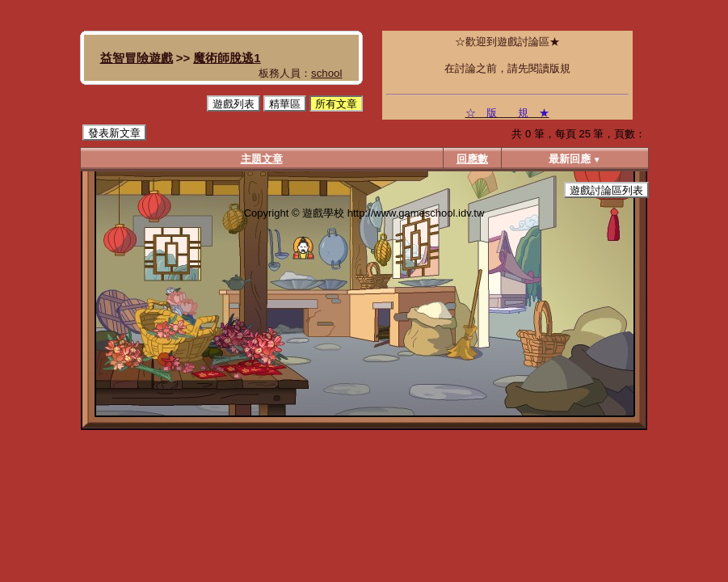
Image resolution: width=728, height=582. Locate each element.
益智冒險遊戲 (137, 58)
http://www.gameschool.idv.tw (416, 213)
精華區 (285, 104)
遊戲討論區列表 (606, 190)
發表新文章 (114, 133)
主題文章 (262, 159)
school (327, 73)
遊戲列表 (234, 104)
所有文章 (336, 104)
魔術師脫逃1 (227, 58)
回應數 (472, 159)
